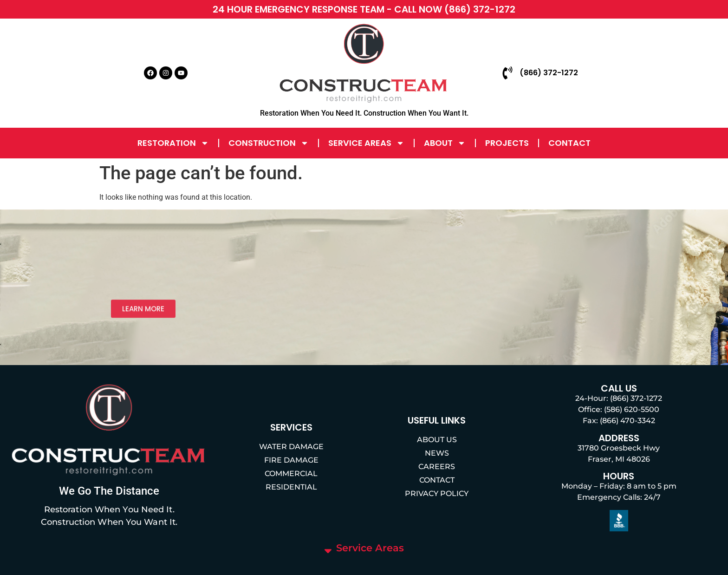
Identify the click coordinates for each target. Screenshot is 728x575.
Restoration (173, 143)
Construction (269, 143)
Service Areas (366, 143)
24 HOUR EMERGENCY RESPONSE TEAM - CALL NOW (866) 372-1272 (364, 9)
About (445, 143)
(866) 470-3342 (627, 421)
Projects (507, 143)
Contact (569, 143)
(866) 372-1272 (636, 398)
